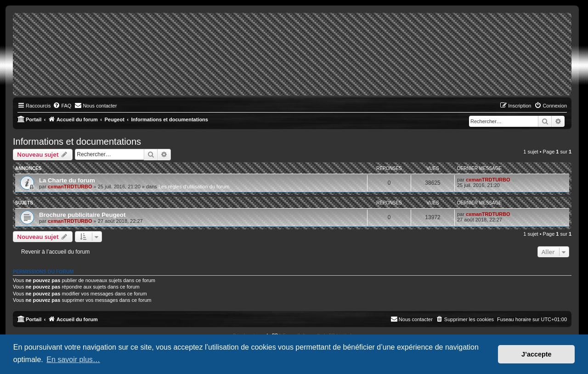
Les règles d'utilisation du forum (194, 187)
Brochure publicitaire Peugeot (82, 215)
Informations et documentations (77, 142)
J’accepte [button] (537, 354)
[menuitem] (62, 106)
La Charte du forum (67, 180)
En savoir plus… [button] (73, 360)
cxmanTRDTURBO (70, 187)
